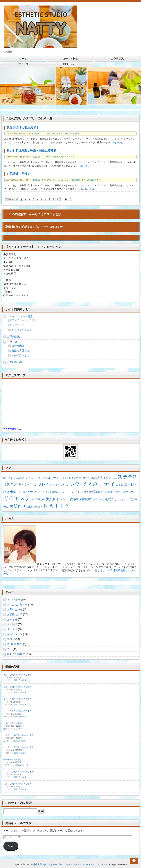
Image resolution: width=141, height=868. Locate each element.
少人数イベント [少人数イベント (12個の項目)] (57, 499)
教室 (10, 649)
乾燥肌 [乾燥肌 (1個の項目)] (99, 492)
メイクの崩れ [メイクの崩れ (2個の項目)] (52, 492)
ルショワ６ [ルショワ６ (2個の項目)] (83, 492)
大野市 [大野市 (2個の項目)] (125, 492)
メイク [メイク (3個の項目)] (41, 492)
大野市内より (19, 346)
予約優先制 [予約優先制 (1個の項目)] (108, 492)
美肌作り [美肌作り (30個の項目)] (18, 506)
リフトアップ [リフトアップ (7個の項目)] (68, 492)
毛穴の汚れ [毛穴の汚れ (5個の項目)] (112, 499)
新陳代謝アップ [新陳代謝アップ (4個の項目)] (89, 499)
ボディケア (18, 325)
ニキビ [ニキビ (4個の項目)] (120, 485)
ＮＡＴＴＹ (70, 157)
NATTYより (14, 600)
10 (58, 199)
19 (66, 199)
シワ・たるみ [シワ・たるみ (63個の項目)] (84, 484)
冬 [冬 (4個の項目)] (120, 492)
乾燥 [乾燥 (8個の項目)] (92, 492)
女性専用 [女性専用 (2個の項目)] (36, 499)
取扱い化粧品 (15, 644)
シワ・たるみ (58, 180)
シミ (54, 134)
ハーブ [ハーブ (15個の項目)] (31, 492)
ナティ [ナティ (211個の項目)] (107, 484)
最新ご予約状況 (16, 654)
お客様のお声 (15, 614)
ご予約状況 (13, 337)
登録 (11, 846)
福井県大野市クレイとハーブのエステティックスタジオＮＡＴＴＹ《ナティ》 (69, 865)
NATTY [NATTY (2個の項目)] (7, 478)
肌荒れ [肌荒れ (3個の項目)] (30, 507)
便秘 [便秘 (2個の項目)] (116, 492)
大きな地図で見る (12, 429)
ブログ (43, 134)
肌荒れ (91, 180)
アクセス (12, 342)
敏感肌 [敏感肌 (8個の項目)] (74, 499)
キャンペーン (15, 634)
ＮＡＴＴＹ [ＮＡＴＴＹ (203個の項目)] (56, 506)
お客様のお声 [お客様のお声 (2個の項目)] (18, 478)
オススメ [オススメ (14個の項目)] (10, 484)
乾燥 (73, 180)
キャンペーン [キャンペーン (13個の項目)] (28, 484)
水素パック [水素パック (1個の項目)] (125, 499)
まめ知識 (35, 134)
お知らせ (12, 619)
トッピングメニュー (23, 330)
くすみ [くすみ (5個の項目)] (29, 478)
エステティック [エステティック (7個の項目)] (101, 477)
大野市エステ (69, 134)
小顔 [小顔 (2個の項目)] (43, 499)
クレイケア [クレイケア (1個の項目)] (55, 485)
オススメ (12, 629)
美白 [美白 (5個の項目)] (6, 507)
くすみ (49, 180)
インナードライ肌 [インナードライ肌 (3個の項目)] (81, 478)
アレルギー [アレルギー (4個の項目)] (49, 478)
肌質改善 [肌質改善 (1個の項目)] (38, 507)
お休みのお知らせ (17, 604)
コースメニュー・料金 (20, 316)
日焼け (78, 134)
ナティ (59, 134)
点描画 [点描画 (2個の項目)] (134, 499)
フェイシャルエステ (23, 320)
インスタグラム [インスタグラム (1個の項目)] (64, 478)
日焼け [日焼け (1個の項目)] (101, 499)
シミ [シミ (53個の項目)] (65, 484)
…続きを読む (117, 142)
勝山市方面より (21, 351)
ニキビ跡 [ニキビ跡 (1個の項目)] (21, 492)
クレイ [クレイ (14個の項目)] (44, 484)
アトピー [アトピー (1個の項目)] (38, 478)
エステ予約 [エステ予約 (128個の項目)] (125, 477)
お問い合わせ (15, 362)
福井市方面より (21, 355)
